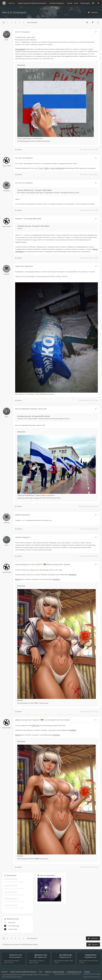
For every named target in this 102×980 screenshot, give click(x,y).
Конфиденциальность (74, 972)
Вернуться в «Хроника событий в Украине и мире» (20, 944)
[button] (23, 22)
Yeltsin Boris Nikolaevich (24, 266)
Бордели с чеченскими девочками (28, 219)
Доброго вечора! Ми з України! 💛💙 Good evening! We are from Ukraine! (43, 720)
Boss (7, 40)
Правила (87, 972)
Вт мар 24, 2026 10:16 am (12, 962)
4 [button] (15, 22)
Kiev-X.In (5, 972)
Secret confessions (57, 168)
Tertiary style (13, 929)
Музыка (18, 579)
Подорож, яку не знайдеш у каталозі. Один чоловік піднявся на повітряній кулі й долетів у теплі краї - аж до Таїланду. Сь (66, 957)
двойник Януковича (23, 515)
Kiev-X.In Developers (14, 12)
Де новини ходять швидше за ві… (72, 955)
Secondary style (14, 926)
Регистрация (85, 3)
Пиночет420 (7, 166)
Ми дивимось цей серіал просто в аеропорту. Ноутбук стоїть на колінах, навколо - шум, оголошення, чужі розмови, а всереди (91, 957)
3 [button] (12, 22)
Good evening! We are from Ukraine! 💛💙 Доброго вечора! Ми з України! (43, 564)
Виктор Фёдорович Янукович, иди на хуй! (31, 409)
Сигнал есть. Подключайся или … (22, 955)
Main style (12, 922)
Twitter (46, 168)
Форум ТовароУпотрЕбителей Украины (23, 972)
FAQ (41, 972)
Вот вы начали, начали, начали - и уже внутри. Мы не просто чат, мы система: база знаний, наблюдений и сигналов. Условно (16, 957)
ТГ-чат (40, 168)
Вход (76, 3)
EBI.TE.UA (36, 725)
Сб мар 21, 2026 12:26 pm (37, 962)
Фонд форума (20, 49)
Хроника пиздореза (23, 537)
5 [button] (19, 22)
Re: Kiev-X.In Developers (24, 158)
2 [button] (8, 22)
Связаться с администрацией (54, 972)
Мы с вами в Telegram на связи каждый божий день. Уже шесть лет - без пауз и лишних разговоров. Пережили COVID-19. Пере (41, 957)
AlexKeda (7, 191)
